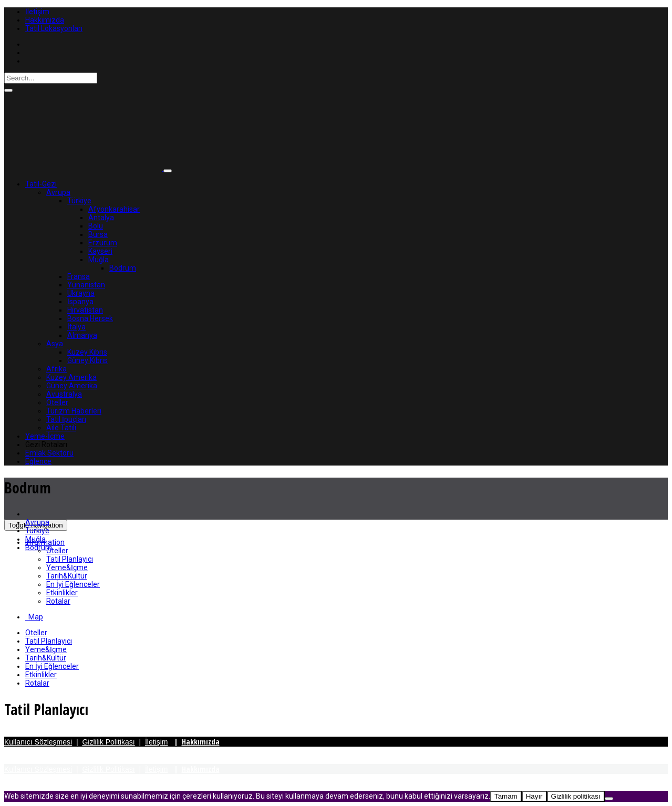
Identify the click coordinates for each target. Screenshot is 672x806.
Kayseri (100, 251)
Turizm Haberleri (74, 411)
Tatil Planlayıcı (70, 559)
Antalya (101, 218)
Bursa (98, 234)
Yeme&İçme (67, 567)
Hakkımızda (45, 20)
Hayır (534, 796)
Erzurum (103, 243)
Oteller (57, 402)
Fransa (79, 276)
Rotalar (58, 601)
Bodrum (123, 268)
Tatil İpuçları (66, 419)
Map (34, 617)
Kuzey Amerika (71, 377)
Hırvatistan (85, 310)
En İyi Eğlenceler (73, 584)
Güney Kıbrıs (87, 360)
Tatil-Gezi (41, 184)
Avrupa (58, 192)
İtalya (76, 327)
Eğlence (38, 461)
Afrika (56, 369)
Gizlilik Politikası (108, 742)
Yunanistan (86, 285)
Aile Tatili (61, 428)
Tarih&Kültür (67, 576)
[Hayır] (609, 799)
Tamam (506, 796)
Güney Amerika (72, 386)
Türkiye (79, 201)
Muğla (99, 260)
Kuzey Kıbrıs (87, 352)
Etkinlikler (62, 593)
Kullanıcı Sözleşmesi (38, 742)
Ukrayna (81, 293)
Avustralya (64, 394)
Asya (55, 344)
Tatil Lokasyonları (54, 28)
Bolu (96, 226)
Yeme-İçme (45, 436)
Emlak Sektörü (49, 453)
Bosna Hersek (90, 318)
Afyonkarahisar (114, 209)
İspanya (80, 302)
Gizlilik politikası (576, 796)
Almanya (82, 335)
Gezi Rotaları (46, 445)
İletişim (37, 12)
